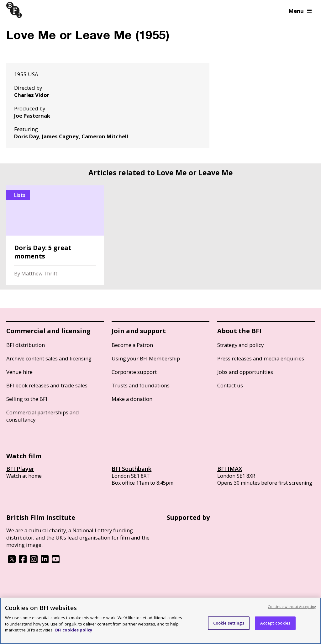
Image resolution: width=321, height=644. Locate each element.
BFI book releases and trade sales (47, 385)
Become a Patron (132, 345)
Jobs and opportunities (245, 372)
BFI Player (20, 469)
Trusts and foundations (141, 385)
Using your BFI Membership (146, 358)
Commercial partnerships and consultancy (43, 416)
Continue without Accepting (292, 607)
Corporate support (134, 372)
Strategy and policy (240, 345)
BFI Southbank (132, 469)
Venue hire (19, 372)
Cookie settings (229, 623)
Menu (300, 11)
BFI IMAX (230, 469)
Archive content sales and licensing (49, 358)
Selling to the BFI (27, 399)
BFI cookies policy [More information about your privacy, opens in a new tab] (74, 630)
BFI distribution (26, 345)
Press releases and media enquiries (261, 358)
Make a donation (132, 399)
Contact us (230, 385)
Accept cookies (275, 623)
